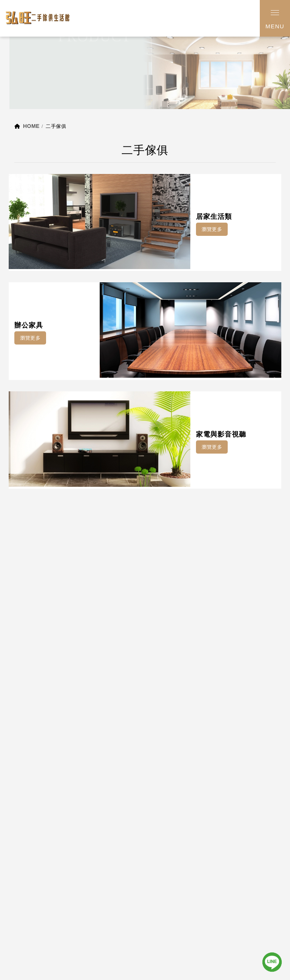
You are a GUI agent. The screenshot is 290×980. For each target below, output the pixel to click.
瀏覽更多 (212, 229)
